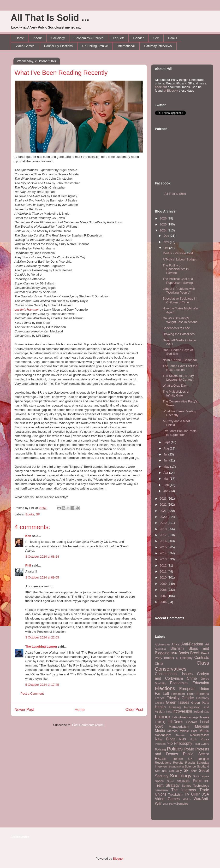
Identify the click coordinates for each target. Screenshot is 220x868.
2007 (164, 596)
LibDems (176, 722)
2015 (164, 547)
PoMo (189, 749)
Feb (166, 485)
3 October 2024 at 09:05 (42, 577)
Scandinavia (176, 766)
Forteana (203, 694)
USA (205, 794)
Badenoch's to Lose (176, 328)
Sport (170, 781)
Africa (175, 644)
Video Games (25, 46)
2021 (164, 511)
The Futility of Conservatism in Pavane (176, 269)
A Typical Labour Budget (180, 259)
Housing (175, 707)
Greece (160, 703)
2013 (164, 559)
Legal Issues (200, 717)
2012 (164, 565)
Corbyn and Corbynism (182, 676)
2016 (164, 541)
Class (203, 663)
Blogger (118, 859)
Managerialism (179, 727)
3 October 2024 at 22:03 (42, 637)
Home (20, 38)
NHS (182, 739)
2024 (164, 230)
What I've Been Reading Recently (61, 73)
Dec (167, 236)
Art (207, 644)
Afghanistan (162, 644)
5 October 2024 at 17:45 (42, 685)
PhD (170, 744)
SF (38, 514)
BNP (174, 653)
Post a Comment (32, 694)
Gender (139, 38)
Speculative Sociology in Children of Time (180, 300)
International (126, 46)
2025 (164, 224)
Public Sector (196, 754)
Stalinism (183, 781)
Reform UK (183, 759)
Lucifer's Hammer (27, 310)
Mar (166, 479)
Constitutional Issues (174, 674)
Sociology (58, 38)
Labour (163, 717)
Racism (161, 759)
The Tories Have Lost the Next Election (180, 368)
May (167, 467)
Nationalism (163, 735)
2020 (164, 517)
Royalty (178, 763)
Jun (166, 460)
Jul (166, 454)
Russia (190, 763)
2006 (164, 602)
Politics (175, 749)
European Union (194, 689)
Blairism (177, 648)
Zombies (182, 804)
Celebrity (186, 658)
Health (160, 707)
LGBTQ (160, 722)
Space (159, 781)
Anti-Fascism (192, 644)
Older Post (134, 710)
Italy (206, 712)
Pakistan (160, 744)
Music (204, 731)
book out (161, 87)
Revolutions (163, 763)
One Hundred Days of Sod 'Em (178, 352)
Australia (160, 649)
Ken (28, 536)
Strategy (172, 785)
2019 (164, 523)
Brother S (171, 658)
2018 (164, 529)
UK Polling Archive (95, 46)
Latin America (181, 717)
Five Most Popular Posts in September (180, 433)
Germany (203, 698)
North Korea (199, 739)
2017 (164, 535)
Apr (166, 473)
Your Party (169, 804)
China (159, 664)
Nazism (181, 735)
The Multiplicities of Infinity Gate (176, 393)
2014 (164, 553)
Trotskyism (176, 794)
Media (160, 731)
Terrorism (161, 790)
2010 (164, 577)
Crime (192, 678)
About (38, 38)
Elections (165, 688)
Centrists (202, 658)
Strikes (187, 786)
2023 (164, 499)
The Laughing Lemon (41, 647)
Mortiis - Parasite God (178, 253)
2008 (164, 590)
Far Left (118, 38)
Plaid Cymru (201, 744)
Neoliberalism (200, 735)
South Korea (201, 776)
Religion (204, 759)
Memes (172, 731)
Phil (28, 565)
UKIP (195, 794)
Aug (167, 448)
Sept (167, 442)
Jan (166, 491)
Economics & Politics (89, 38)
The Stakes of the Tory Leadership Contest (178, 378)
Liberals (192, 722)
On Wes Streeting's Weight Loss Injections (180, 320)
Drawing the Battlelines (179, 334)
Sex (156, 38)
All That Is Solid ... (50, 18)
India (169, 712)
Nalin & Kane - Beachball (180, 360)
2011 (164, 571)
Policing (161, 749)
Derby (205, 679)
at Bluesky (171, 91)
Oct (166, 248)
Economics (179, 683)
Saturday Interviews (158, 46)
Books (172, 38)
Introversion (182, 711)
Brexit (195, 653)
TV (187, 794)
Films (191, 694)
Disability (161, 683)
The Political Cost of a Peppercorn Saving (178, 281)
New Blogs (165, 739)
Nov (167, 242)
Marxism (202, 726)
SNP (194, 771)
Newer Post (24, 710)
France (160, 698)
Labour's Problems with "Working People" (179, 291)
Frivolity (173, 698)
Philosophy (183, 743)
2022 (164, 505)
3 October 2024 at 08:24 (42, 557)
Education (201, 683)
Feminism (178, 694)
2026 (164, 218)
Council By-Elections (58, 46)
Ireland (198, 712)
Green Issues (177, 702)
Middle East (188, 731)
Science (190, 766)
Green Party (200, 703)
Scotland (203, 766)
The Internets (184, 790)
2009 (164, 584)
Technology (201, 786)
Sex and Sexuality (169, 771)
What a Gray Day (175, 386)
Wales (187, 799)
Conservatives (171, 669)
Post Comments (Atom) (88, 725)
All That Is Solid (175, 194)
